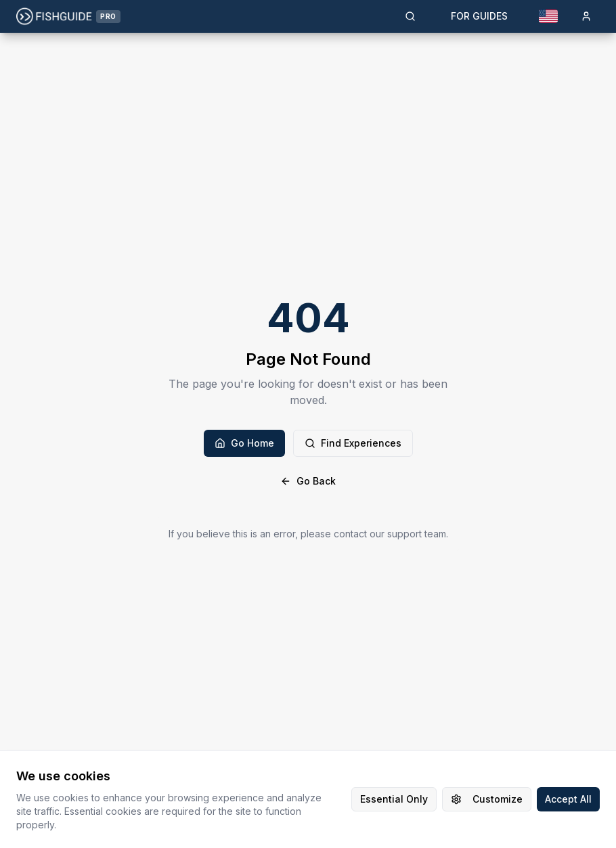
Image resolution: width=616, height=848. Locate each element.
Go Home (244, 443)
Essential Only (394, 799)
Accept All (568, 799)
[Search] (410, 16)
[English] (548, 16)
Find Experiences (353, 443)
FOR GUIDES (479, 16)
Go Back (308, 481)
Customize (487, 799)
